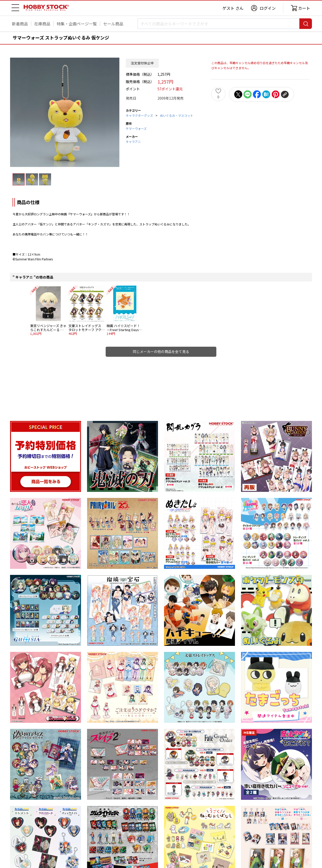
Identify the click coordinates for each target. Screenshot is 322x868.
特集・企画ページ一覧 (77, 24)
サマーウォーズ (136, 128)
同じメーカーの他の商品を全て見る (161, 351)
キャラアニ (133, 142)
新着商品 (20, 24)
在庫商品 (42, 24)
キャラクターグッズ (139, 115)
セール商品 (113, 24)
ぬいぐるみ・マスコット (177, 115)
